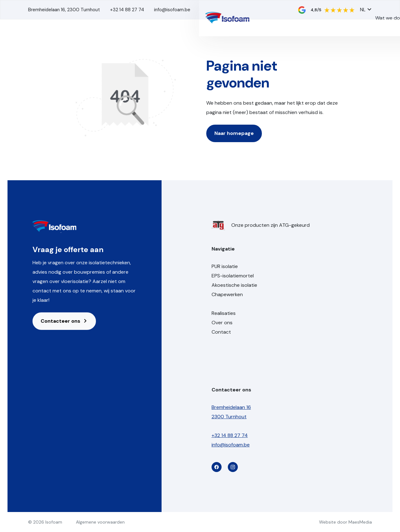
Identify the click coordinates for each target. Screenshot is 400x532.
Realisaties (269, 42)
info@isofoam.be (172, 10)
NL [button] (366, 10)
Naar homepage (234, 133)
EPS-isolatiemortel (233, 276)
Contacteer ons (64, 321)
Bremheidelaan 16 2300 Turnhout (231, 412)
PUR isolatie (225, 266)
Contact (345, 42)
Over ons (304, 42)
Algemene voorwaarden (100, 522)
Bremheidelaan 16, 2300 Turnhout (64, 10)
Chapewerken (227, 294)
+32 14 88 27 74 (127, 10)
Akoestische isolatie (234, 285)
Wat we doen (221, 42)
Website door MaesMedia (345, 522)
